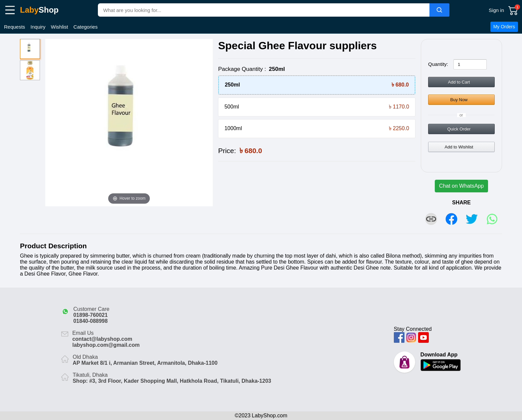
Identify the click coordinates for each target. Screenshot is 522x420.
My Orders (504, 27)
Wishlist (60, 27)
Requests (14, 27)
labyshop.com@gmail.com (106, 345)
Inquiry (38, 27)
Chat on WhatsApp (461, 186)
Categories (86, 27)
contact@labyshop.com (102, 339)
